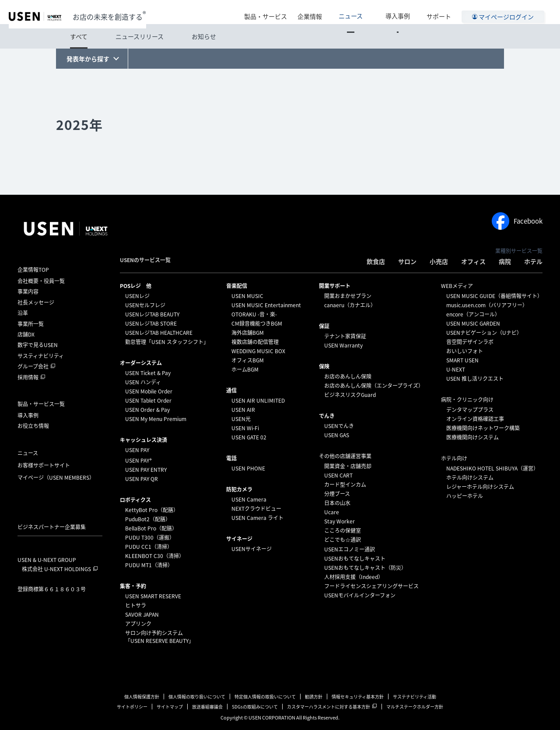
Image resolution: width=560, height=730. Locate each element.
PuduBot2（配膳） (148, 519)
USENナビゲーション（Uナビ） (484, 333)
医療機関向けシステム (472, 437)
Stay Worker (339, 521)
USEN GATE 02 (249, 437)
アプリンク (138, 624)
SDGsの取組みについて (255, 707)
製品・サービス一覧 (41, 404)
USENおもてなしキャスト (355, 558)
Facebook (517, 221)
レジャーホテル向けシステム (480, 487)
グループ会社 (33, 366)
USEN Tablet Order (148, 400)
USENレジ (137, 296)
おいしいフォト (465, 351)
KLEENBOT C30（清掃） (155, 556)
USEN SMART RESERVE (153, 596)
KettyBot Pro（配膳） (152, 510)
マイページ (56, 477)
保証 (324, 326)
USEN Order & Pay (147, 410)
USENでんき (339, 426)
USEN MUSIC (247, 296)
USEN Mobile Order (149, 391)
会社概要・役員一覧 (41, 281)
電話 (231, 458)
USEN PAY (137, 450)
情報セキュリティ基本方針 (358, 697)
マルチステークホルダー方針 (415, 707)
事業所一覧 (31, 324)
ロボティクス (135, 500)
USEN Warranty (343, 345)
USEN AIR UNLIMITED (258, 400)
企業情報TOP (33, 270)
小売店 (439, 261)
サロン (407, 261)
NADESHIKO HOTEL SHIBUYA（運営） (492, 468)
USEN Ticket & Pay (148, 373)
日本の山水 (337, 503)
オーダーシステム (141, 363)
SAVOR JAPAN (142, 614)
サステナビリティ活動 (415, 697)
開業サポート (335, 286)
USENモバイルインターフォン (360, 595)
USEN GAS (337, 435)
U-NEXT (456, 369)
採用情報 (28, 377)
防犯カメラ (239, 489)
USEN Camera (249, 499)
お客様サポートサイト (44, 465)
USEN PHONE (248, 468)
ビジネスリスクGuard (350, 395)
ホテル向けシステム (470, 477)
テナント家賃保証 (345, 336)
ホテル (533, 261)
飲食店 (376, 261)
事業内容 (28, 291)
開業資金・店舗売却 (348, 466)
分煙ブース (337, 494)
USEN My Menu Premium (156, 419)
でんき (327, 416)
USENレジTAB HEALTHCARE (159, 333)
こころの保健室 (343, 530)
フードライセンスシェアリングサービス (371, 586)
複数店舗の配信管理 (255, 342)
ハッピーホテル (465, 496)
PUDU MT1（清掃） (149, 565)
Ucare (332, 512)
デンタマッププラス (470, 410)
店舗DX (26, 334)
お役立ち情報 (33, 426)
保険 (324, 366)
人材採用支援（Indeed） (354, 577)
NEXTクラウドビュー (256, 509)
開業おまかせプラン (348, 296)
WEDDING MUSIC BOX (258, 351)
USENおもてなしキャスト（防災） (365, 568)
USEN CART (338, 475)
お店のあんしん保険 (348, 376)
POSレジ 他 (136, 286)
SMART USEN (462, 360)
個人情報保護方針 (142, 697)
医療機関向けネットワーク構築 (483, 428)
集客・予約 (133, 586)
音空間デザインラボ (470, 342)
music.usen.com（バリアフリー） (487, 305)
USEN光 (241, 419)
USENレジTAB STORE (151, 323)
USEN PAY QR (142, 479)
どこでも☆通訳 (343, 540)
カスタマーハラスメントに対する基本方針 (329, 707)
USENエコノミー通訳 (350, 549)
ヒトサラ (136, 605)
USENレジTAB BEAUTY (152, 314)
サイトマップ (170, 707)
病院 (505, 261)
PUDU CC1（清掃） (149, 547)
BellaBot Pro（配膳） (151, 528)
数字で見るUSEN (38, 345)
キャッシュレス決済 (143, 440)
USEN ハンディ (143, 382)
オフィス (473, 261)
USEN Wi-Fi (245, 428)
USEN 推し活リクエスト (475, 379)
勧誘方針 (314, 697)
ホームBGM (245, 369)
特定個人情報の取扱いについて (265, 697)
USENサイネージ (252, 549)
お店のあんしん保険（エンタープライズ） (374, 386)
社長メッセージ (36, 302)
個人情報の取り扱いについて (197, 697)
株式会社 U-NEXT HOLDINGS (56, 569)
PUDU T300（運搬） (150, 537)
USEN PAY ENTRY (146, 470)
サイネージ (239, 539)
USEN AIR (243, 410)
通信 (231, 390)
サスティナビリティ (41, 356)
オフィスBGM (248, 360)
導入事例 (404, 12)
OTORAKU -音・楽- (254, 314)
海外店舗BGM (248, 333)
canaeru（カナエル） (350, 305)
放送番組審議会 (207, 707)
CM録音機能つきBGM (257, 323)
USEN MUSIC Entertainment (266, 305)
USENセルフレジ (145, 305)
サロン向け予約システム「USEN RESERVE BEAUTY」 (159, 637)
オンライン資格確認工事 (475, 419)
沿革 (23, 313)
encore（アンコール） (473, 314)
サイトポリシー (132, 707)
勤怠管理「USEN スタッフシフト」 (167, 342)
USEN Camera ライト (257, 518)
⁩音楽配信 (237, 286)
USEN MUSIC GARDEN (473, 323)
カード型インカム (345, 484)
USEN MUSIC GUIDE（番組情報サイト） (494, 296)
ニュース (369, 12)
